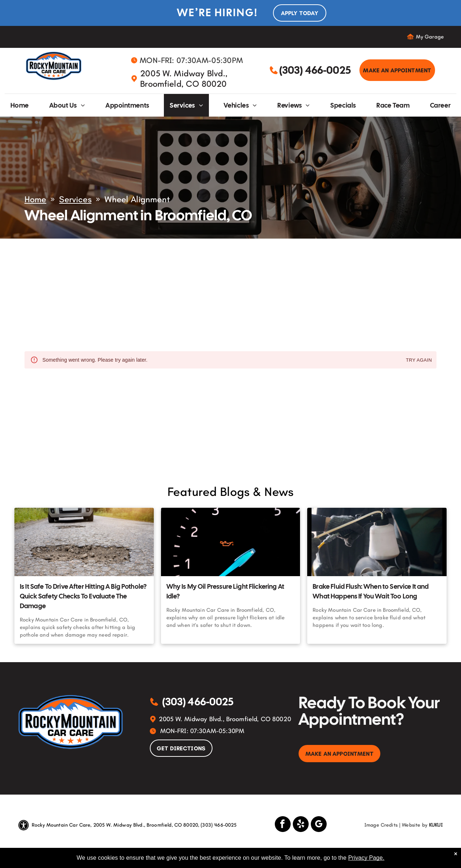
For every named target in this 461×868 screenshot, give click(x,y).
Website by (415, 825)
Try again (419, 360)
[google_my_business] (319, 825)
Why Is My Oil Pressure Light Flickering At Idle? (225, 591)
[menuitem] (20, 105)
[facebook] (283, 825)
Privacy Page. (366, 858)
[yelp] (301, 825)
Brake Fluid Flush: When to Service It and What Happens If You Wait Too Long (371, 591)
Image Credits (381, 825)
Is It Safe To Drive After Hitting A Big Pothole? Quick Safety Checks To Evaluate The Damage (83, 596)
